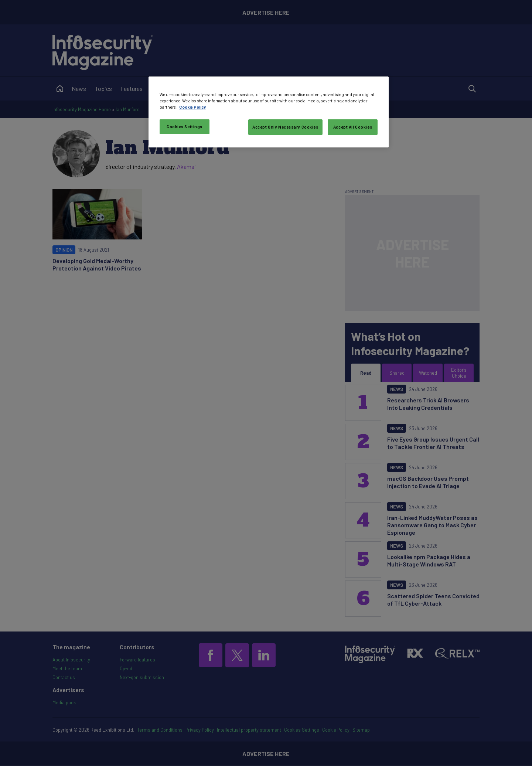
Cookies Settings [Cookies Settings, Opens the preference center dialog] (185, 127)
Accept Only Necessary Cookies (285, 127)
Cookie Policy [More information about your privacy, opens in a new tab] (193, 107)
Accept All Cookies (353, 127)
